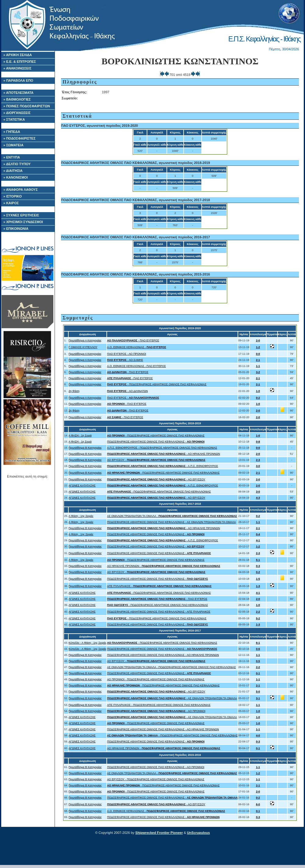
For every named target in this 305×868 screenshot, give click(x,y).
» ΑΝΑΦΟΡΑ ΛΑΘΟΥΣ (21, 190)
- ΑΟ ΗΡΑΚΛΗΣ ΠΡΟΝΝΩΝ (163, 454)
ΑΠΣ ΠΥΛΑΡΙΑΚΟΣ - (159, 586)
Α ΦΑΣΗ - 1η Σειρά (80, 436)
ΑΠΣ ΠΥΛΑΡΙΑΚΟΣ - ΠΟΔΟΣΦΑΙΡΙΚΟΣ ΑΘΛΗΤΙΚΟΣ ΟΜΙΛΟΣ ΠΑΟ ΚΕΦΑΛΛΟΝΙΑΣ (159, 705)
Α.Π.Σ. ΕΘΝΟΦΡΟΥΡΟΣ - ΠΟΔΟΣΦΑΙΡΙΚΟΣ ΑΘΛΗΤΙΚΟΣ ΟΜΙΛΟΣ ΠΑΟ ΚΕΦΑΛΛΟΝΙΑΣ (162, 448)
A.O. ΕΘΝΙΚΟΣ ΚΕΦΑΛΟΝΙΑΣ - (137, 347)
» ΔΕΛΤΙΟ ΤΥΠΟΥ (17, 164)
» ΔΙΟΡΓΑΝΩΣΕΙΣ (17, 113)
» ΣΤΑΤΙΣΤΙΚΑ (14, 119)
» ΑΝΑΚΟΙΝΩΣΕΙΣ (17, 68)
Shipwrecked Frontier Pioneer (159, 833)
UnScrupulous (198, 833)
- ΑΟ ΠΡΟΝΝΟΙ (156, 711)
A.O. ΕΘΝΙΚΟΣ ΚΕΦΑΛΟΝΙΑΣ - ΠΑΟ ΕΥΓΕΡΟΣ (136, 366)
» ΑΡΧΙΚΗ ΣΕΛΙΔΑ (18, 55)
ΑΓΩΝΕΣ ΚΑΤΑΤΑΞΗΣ (82, 486)
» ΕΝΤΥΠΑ (12, 157)
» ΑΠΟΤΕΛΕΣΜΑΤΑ (18, 93)
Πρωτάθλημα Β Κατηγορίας (85, 448)
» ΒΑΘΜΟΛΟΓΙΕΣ (17, 99)
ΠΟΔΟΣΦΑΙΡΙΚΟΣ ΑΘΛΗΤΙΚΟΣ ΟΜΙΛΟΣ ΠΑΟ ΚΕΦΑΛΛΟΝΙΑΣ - (156, 442)
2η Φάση (74, 391)
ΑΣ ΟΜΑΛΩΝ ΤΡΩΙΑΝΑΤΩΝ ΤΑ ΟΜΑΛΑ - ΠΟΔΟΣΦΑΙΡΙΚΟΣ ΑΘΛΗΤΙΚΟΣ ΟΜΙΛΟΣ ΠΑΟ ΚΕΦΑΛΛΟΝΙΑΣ (171, 667)
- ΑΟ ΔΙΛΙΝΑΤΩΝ (127, 391)
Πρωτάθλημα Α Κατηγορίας (85, 340)
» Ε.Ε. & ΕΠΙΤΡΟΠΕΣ (20, 62)
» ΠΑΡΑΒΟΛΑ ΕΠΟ (18, 80)
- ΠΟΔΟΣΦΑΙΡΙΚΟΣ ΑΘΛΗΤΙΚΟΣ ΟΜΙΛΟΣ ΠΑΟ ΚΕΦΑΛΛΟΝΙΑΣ (157, 384)
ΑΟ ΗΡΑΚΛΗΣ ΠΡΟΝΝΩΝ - (164, 566)
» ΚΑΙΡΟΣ (11, 203)
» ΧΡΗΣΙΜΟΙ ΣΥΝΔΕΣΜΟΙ (23, 222)
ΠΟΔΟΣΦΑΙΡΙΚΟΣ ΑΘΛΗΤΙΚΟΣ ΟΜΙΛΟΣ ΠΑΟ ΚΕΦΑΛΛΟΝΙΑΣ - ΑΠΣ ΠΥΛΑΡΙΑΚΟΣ (159, 612)
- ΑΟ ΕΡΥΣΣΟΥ (156, 479)
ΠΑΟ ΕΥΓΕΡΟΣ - (133, 398)
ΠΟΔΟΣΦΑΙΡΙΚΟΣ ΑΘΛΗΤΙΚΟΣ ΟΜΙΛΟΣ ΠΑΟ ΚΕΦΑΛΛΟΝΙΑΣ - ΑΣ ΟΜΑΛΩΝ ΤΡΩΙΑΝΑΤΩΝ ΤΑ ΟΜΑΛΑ (171, 522)
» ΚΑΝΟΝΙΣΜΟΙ (16, 177)
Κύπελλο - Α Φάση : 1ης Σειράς (88, 643)
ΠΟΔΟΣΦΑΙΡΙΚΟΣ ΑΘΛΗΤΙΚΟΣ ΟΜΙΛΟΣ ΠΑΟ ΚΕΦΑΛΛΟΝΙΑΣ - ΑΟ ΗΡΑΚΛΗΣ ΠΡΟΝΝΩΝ (163, 655)
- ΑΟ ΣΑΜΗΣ (125, 360)
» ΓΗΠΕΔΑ (12, 132)
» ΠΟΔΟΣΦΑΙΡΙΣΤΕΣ (20, 138)
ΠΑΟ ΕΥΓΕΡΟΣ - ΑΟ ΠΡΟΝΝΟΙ (127, 354)
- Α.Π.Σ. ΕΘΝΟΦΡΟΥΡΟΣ (163, 466)
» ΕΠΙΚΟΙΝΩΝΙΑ (16, 229)
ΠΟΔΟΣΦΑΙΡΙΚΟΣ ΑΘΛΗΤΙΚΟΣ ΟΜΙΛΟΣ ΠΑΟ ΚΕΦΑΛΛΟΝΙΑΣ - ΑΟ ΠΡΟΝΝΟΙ (156, 767)
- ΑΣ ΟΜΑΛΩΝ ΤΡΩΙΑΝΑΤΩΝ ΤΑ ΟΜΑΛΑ (172, 698)
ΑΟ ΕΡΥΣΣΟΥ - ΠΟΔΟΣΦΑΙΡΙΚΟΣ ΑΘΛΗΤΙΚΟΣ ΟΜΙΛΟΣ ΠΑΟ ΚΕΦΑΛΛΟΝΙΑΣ (156, 779)
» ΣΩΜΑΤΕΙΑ (13, 145)
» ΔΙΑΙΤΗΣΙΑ (13, 171)
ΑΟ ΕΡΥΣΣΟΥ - (156, 460)
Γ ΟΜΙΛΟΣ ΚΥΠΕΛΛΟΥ (83, 347)
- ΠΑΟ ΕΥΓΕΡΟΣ (133, 340)
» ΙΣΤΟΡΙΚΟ (13, 196)
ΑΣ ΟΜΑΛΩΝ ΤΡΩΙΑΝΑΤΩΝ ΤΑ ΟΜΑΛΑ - (172, 516)
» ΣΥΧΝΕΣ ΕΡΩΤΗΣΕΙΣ (21, 215)
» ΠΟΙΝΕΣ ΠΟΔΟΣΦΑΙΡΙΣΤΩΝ (27, 106)
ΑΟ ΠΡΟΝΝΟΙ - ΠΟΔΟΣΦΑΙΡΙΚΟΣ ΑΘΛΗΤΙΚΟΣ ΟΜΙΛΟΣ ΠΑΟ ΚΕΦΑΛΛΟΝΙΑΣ (156, 679)
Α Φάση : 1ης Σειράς (81, 516)
